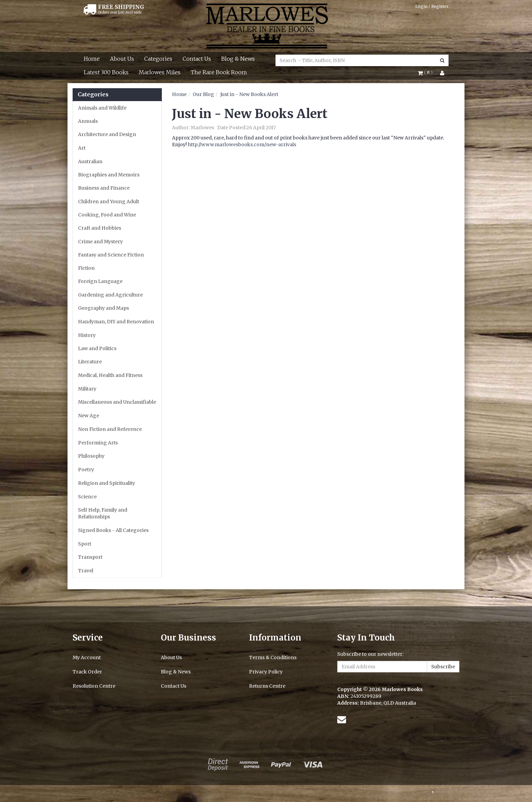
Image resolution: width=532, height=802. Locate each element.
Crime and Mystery (100, 242)
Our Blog (203, 94)
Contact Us (197, 59)
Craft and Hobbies (100, 228)
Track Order (87, 672)
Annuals (88, 121)
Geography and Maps (103, 308)
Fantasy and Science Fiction (111, 255)
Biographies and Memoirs (109, 175)
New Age (89, 416)
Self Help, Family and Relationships (103, 513)
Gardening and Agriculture (110, 295)
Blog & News (238, 59)
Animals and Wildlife (102, 108)
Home (92, 59)
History (87, 335)
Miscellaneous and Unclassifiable (117, 402)
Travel (86, 571)
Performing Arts (98, 443)
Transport (90, 557)
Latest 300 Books (106, 72)
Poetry (86, 470)
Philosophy (91, 456)
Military (87, 389)
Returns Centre (267, 686)
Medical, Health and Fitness (110, 375)
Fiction (86, 268)
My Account (87, 657)
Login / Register (432, 6)
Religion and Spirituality (107, 483)
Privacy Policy (266, 672)
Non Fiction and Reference (110, 429)
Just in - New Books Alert (249, 94)
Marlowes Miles (160, 72)
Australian (90, 161)
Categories (158, 59)
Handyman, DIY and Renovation (116, 322)
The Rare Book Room (219, 72)
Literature (90, 362)
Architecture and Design (107, 134)
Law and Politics (97, 348)
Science (87, 497)
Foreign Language (100, 281)
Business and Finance (104, 188)
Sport (85, 544)
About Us (122, 59)
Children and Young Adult (109, 202)
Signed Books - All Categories (113, 530)
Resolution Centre (94, 686)
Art (82, 148)
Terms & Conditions (273, 657)
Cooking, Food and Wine (107, 215)
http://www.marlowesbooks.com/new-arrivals (242, 145)
